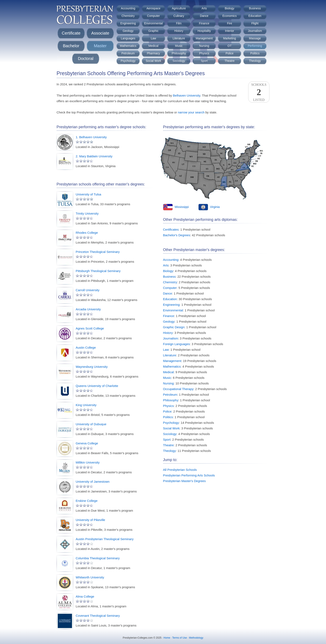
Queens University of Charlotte (97, 386)
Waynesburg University (92, 367)
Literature (179, 38)
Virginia (215, 207)
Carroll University (88, 290)
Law (153, 38)
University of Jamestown (93, 482)
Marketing (229, 38)
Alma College (85, 596)
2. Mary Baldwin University (94, 156)
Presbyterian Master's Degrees (184, 481)
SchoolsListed (259, 92)
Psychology (128, 61)
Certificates (171, 229)
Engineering (128, 23)
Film (179, 23)
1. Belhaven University (91, 137)
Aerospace (154, 8)
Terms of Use (180, 638)
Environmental (153, 23)
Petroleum (128, 53)
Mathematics (128, 46)
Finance (204, 23)
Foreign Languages (176, 344)
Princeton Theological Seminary (98, 252)
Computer (153, 16)
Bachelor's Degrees (177, 235)
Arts (204, 8)
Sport (204, 61)
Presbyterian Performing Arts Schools (189, 475)
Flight (255, 23)
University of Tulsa (88, 194)
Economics (230, 16)
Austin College (86, 347)
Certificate (71, 33)
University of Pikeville (90, 520)
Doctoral (86, 58)
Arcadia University (88, 309)
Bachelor (71, 46)
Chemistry (128, 16)
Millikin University (88, 462)
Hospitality (204, 31)
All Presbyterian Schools (180, 470)
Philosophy (179, 53)
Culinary (179, 16)
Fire (230, 23)
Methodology (196, 638)
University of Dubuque (91, 424)
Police (230, 53)
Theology (255, 61)
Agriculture (179, 8)
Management (204, 38)
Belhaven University (187, 95)
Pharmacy (153, 53)
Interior (230, 31)
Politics (255, 53)
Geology (128, 31)
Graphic (153, 31)
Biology (230, 8)
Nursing (204, 46)
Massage (255, 38)
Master (100, 46)
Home (167, 638)
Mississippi (182, 207)
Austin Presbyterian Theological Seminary (105, 539)
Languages (128, 38)
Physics (204, 53)
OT (229, 46)
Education (255, 16)
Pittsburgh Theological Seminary (98, 271)
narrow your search (191, 112)
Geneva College (87, 443)
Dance (204, 16)
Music (179, 46)
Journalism (255, 31)
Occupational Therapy (178, 389)
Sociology (179, 61)
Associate (100, 33)
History (179, 31)
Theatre (230, 61)
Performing (255, 46)
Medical (153, 46)
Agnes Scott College (90, 328)
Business (255, 8)
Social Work (153, 61)
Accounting (128, 8)
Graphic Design (174, 327)
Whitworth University (90, 577)
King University (86, 405)
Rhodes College (87, 233)
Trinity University (87, 213)
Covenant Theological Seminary (98, 616)
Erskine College (87, 501)
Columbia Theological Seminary (98, 558)
